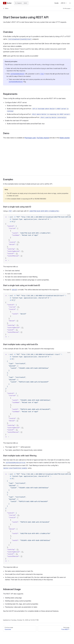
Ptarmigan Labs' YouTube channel (37, 138)
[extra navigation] (70, 3)
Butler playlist (65, 138)
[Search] (21, 3)
